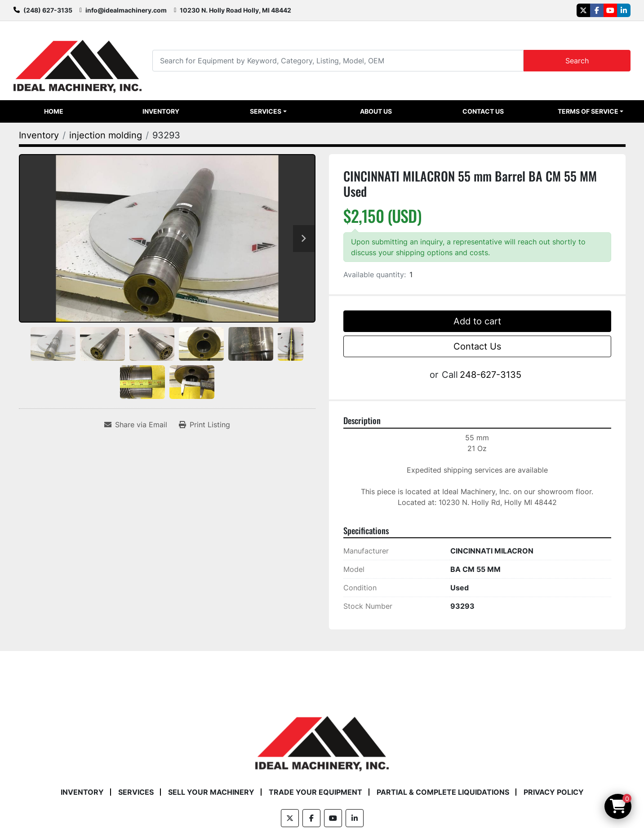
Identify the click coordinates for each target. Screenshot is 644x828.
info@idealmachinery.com (126, 10)
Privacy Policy (554, 792)
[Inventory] (39, 135)
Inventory (161, 111)
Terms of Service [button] (588, 111)
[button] (268, 111)
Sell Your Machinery (211, 792)
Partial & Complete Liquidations (443, 792)
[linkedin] (624, 10)
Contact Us (483, 111)
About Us (376, 111)
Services (266, 111)
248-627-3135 (491, 375)
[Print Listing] (204, 425)
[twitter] (583, 10)
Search (577, 61)
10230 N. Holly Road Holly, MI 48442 (235, 10)
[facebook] (597, 10)
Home (54, 111)
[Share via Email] (136, 425)
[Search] (338, 60)
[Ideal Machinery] (322, 737)
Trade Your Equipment (315, 792)
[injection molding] (106, 135)
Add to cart (477, 321)
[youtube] (610, 10)
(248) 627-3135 (48, 10)
